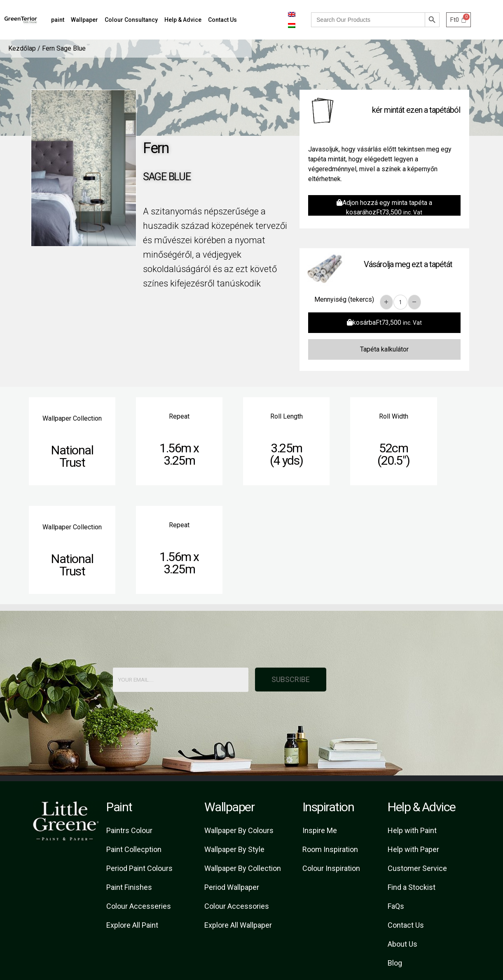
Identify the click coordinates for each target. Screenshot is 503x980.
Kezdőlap (22, 48)
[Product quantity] (400, 302)
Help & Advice (183, 20)
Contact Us (222, 20)
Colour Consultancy (131, 20)
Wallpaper (84, 20)
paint (58, 20)
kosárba (384, 322)
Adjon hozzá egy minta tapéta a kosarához (384, 207)
